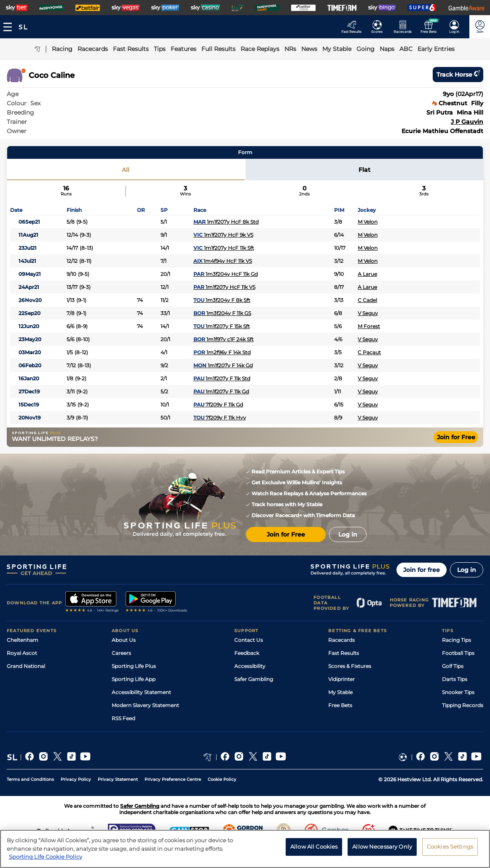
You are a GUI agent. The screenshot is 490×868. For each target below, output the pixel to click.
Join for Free (456, 437)
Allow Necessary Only (382, 852)
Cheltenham (23, 640)
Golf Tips (453, 666)
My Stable (340, 692)
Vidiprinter (341, 679)
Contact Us (249, 640)
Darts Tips (455, 679)
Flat (364, 170)
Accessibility (250, 666)
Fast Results (344, 653)
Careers (121, 653)
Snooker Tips (458, 692)
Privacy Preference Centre (173, 779)
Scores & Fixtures (350, 666)
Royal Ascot (22, 653)
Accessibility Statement (141, 692)
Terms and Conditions (30, 779)
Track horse (458, 75)
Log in (467, 570)
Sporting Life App (134, 679)
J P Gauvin (467, 122)
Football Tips (458, 653)
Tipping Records (463, 705)
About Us (124, 640)
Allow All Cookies (314, 852)
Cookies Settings (450, 852)
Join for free (422, 570)
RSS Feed (123, 718)
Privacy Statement (118, 779)
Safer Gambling (254, 679)
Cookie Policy (222, 779)
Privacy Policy (76, 779)
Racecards (341, 640)
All (126, 170)
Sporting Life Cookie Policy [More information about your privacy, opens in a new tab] (46, 862)
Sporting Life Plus (134, 666)
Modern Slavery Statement (145, 705)
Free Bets (340, 705)
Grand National (26, 666)
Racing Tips (457, 640)
